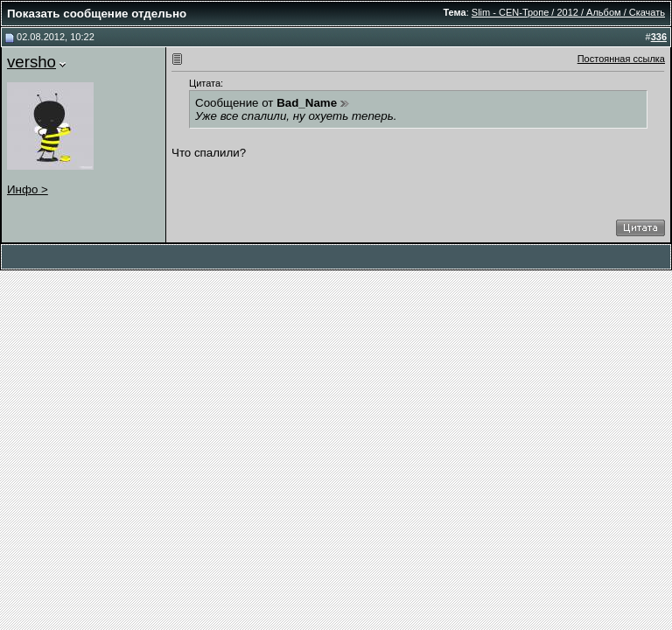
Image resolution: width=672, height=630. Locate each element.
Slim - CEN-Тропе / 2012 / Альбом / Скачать (568, 12)
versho (31, 62)
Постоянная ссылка (621, 59)
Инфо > (28, 189)
